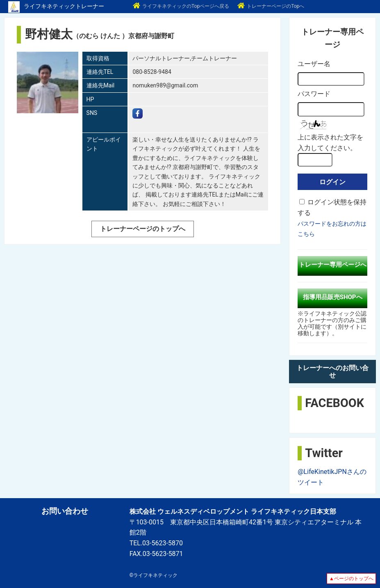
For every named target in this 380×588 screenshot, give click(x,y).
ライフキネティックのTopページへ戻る (181, 6)
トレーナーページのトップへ (143, 229)
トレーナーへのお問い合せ (332, 372)
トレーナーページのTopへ (271, 6)
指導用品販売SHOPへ (333, 297)
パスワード (314, 94)
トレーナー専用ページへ (333, 265)
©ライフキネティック (154, 575)
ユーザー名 (314, 64)
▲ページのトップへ (351, 579)
